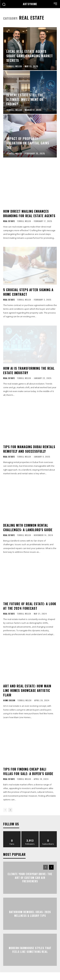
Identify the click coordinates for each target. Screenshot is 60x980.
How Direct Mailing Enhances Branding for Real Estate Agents (29, 213)
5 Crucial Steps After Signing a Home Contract (28, 292)
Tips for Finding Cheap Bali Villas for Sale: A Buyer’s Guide (28, 771)
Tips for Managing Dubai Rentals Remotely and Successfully (29, 449)
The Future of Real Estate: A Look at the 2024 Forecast (30, 606)
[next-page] (10, 810)
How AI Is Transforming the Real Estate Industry (29, 370)
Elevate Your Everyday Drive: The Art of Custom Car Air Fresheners (30, 878)
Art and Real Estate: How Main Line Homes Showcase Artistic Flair (27, 690)
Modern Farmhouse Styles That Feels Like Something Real (30, 950)
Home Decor (9, 700)
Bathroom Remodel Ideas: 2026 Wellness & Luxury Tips (30, 914)
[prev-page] (5, 810)
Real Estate (9, 221)
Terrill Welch (24, 221)
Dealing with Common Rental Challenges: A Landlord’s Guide (28, 527)
